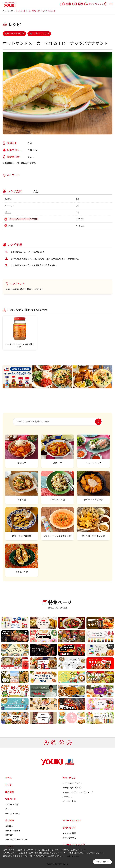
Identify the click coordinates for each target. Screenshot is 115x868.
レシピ (8, 785)
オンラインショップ (74, 845)
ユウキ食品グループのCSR (16, 840)
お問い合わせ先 (69, 838)
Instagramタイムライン (72, 788)
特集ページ (11, 799)
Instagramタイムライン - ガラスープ (78, 792)
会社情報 (10, 821)
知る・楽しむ (69, 778)
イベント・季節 (12, 805)
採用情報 (9, 835)
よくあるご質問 (69, 833)
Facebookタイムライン (72, 783)
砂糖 (11, 226)
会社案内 (9, 826)
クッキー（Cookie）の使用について (32, 856)
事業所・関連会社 (13, 831)
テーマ (8, 809)
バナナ (8, 212)
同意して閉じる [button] (102, 862)
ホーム (8, 778)
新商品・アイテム (13, 814)
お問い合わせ (69, 828)
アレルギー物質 (69, 801)
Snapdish (68, 797)
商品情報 (10, 792)
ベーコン (9, 206)
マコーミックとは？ (72, 821)
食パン (8, 199)
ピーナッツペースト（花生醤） (23, 219)
